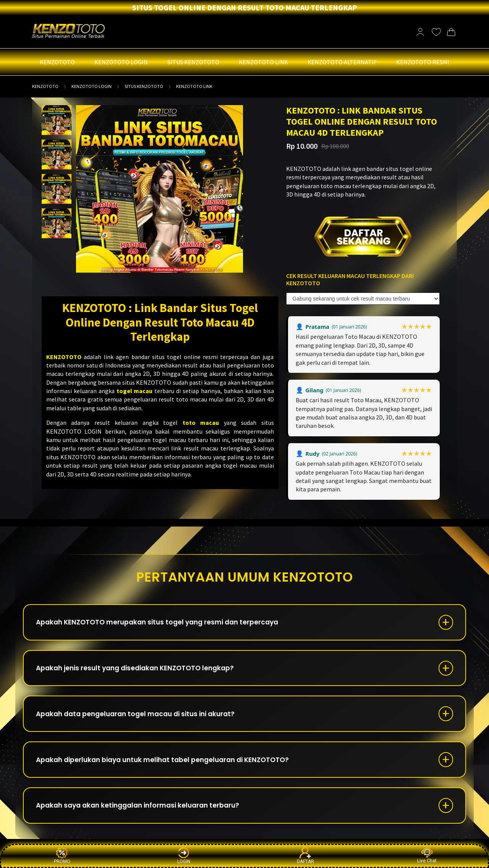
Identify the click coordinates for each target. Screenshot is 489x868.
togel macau (135, 391)
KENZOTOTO (45, 86)
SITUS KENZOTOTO (144, 86)
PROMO (62, 856)
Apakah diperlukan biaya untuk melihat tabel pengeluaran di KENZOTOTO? (170, 766)
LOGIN (184, 856)
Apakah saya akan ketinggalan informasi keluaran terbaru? (144, 814)
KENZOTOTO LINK (194, 86)
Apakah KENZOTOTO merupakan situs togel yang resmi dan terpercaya (164, 623)
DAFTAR (305, 856)
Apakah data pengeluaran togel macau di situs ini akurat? (142, 719)
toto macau (201, 423)
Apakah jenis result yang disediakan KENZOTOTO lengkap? (141, 671)
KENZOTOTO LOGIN (91, 86)
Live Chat (427, 856)
